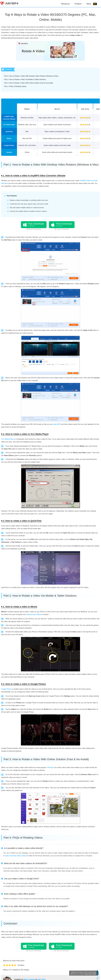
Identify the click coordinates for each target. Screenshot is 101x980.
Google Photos (9, 145)
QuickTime (9, 132)
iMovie (9, 138)
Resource (65, 4)
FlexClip (9, 152)
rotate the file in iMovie (34, 614)
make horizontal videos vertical (16, 856)
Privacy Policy (86, 974)
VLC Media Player (9, 125)
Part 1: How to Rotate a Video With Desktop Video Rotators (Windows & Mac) (31, 76)
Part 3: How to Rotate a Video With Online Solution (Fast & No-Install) (29, 83)
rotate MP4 (57, 424)
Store (89, 4)
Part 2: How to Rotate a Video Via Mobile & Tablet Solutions (25, 79)
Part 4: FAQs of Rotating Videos (15, 86)
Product (78, 4)
